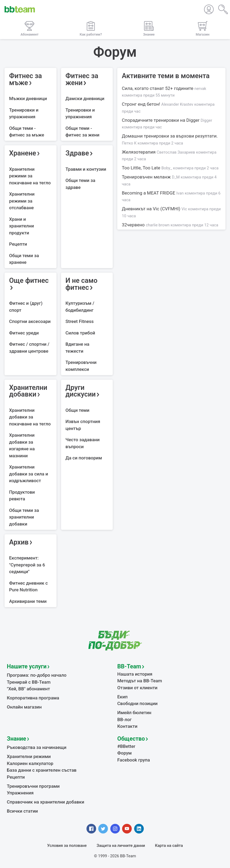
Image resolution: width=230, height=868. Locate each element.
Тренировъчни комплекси (81, 366)
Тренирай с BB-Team (29, 682)
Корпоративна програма (33, 698)
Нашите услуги (27, 666)
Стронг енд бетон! (168, 108)
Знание (17, 739)
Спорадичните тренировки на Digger (167, 124)
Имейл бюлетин (134, 713)
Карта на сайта (169, 846)
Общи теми (78, 410)
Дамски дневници (85, 98)
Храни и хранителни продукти (22, 226)
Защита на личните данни (121, 846)
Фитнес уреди (24, 333)
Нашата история (135, 674)
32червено (170, 225)
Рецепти (18, 244)
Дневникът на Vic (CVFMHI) (171, 212)
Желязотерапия (169, 155)
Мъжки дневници (28, 98)
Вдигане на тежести (78, 348)
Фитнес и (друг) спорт (26, 307)
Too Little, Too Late (170, 168)
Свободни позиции (137, 703)
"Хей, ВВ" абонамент (29, 689)
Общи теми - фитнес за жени (83, 132)
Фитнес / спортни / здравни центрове (29, 348)
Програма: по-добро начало (37, 675)
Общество (131, 739)
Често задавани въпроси (83, 443)
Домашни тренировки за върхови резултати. (170, 139)
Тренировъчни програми (33, 786)
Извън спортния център (83, 425)
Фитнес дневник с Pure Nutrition (28, 587)
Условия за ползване (67, 846)
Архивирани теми (28, 601)
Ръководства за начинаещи (37, 747)
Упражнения (20, 793)
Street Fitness (80, 321)
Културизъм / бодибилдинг (80, 307)
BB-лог (125, 719)
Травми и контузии (86, 169)
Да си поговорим (84, 458)
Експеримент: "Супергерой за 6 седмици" (27, 565)
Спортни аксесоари (30, 321)
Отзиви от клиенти (137, 688)
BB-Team (129, 666)
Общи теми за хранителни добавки (24, 517)
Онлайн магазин (24, 707)
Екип (122, 697)
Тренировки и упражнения (24, 113)
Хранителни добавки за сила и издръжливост (29, 474)
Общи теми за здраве (80, 184)
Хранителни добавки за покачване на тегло (30, 417)
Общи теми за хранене (24, 259)
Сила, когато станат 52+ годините (164, 92)
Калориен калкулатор (30, 763)
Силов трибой (80, 333)
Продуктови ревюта (22, 496)
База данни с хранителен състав (42, 770)
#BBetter (126, 746)
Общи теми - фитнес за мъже (27, 132)
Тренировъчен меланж (169, 180)
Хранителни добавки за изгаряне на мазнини (22, 445)
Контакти (127, 726)
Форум (125, 753)
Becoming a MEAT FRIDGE (171, 196)
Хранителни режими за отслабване (22, 201)
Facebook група (134, 760)
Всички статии (22, 811)
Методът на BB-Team (140, 681)
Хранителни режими (29, 756)
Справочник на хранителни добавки (46, 802)
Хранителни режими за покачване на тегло (30, 176)
